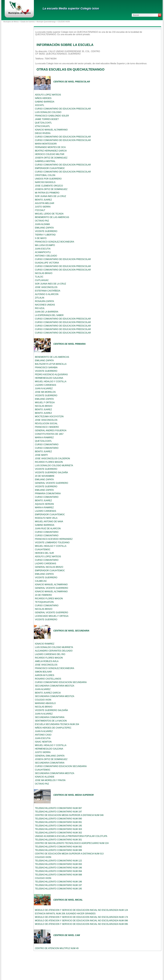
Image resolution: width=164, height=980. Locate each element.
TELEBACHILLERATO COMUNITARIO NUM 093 (58, 864)
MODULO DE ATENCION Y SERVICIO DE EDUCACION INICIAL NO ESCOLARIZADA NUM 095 (81, 924)
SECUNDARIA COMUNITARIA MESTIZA (55, 686)
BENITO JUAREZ (43, 200)
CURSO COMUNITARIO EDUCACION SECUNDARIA (61, 682)
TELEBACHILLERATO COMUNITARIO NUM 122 (58, 861)
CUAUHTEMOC (43, 550)
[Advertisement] (17, 74)
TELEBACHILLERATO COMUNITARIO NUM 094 (58, 871)
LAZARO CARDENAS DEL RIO (50, 654)
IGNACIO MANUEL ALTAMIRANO (51, 130)
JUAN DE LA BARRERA (47, 312)
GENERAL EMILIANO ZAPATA (50, 756)
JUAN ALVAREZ (43, 689)
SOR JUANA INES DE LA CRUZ (50, 196)
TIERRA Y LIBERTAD (45, 235)
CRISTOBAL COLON (45, 175)
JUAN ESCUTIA (43, 249)
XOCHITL (40, 105)
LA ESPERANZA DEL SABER (49, 315)
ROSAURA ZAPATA (44, 301)
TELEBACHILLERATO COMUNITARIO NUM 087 (58, 808)
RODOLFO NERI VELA (46, 518)
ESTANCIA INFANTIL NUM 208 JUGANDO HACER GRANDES (65, 914)
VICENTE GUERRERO (46, 231)
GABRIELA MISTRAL (45, 161)
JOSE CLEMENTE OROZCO (49, 186)
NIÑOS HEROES (43, 98)
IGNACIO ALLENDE (45, 777)
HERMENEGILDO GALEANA (49, 378)
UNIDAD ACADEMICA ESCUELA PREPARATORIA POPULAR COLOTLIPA (71, 836)
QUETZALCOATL (43, 123)
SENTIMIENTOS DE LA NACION (51, 721)
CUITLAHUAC (42, 280)
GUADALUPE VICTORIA (47, 263)
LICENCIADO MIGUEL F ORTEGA (52, 616)
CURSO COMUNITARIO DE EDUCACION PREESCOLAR (63, 109)
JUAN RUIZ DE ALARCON (48, 529)
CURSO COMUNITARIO (47, 444)
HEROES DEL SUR (44, 553)
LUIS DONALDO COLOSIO (48, 112)
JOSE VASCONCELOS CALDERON (52, 458)
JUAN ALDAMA (42, 224)
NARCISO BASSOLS (45, 182)
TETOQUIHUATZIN (44, 602)
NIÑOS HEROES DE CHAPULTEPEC (53, 728)
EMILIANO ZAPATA (44, 228)
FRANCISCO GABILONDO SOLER (52, 116)
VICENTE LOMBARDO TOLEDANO (52, 543)
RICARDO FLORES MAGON (49, 462)
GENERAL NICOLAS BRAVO (49, 567)
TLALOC (39, 277)
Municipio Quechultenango (46, 22)
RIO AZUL (40, 308)
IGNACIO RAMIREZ (45, 644)
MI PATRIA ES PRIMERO (47, 193)
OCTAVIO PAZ (42, 221)
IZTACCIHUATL (42, 126)
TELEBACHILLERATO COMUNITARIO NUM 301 (58, 840)
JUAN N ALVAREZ (44, 388)
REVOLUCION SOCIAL (46, 423)
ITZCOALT (40, 210)
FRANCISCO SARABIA (46, 367)
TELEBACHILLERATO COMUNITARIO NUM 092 (58, 847)
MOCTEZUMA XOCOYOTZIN (49, 416)
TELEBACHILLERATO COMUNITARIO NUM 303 (58, 829)
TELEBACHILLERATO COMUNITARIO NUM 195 (58, 826)
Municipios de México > (12, 22)
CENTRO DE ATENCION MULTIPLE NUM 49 (57, 948)
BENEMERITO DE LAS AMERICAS (52, 217)
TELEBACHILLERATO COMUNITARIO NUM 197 (58, 812)
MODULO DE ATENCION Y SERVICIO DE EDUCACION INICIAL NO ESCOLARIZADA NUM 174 (81, 917)
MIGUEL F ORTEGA (45, 402)
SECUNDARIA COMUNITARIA (50, 717)
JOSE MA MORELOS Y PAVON (50, 780)
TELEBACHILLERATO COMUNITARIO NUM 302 (58, 833)
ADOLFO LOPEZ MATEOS (48, 95)
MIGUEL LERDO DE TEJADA (49, 214)
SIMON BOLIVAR (43, 672)
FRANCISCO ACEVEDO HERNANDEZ (54, 539)
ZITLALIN (40, 298)
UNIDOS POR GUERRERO (48, 179)
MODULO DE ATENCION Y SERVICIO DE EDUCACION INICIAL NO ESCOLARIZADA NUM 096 (81, 921)
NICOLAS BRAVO (44, 273)
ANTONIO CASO (43, 735)
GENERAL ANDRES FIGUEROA (51, 430)
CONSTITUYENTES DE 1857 (49, 434)
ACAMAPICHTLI (43, 252)
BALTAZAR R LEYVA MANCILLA (51, 364)
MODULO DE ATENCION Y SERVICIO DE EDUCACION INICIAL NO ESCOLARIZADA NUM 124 (81, 910)
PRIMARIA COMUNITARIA (48, 494)
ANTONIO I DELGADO (46, 256)
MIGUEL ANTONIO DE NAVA (49, 522)
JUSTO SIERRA (43, 207)
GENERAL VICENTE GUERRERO (52, 483)
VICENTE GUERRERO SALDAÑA (51, 472)
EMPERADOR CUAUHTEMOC (50, 168)
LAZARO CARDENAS (46, 385)
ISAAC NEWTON (43, 742)
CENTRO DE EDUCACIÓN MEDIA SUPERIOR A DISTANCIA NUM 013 (69, 854)
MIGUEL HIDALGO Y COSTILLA (51, 381)
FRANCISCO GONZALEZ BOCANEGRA (55, 242)
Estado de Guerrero (28, 22)
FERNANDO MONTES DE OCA (50, 147)
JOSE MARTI (41, 455)
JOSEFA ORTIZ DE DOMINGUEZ (51, 158)
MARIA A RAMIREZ (44, 437)
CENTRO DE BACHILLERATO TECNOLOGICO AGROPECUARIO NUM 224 (72, 843)
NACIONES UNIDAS (45, 305)
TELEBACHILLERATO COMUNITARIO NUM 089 (58, 850)
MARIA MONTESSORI (46, 144)
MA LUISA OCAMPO (45, 245)
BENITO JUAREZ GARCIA (48, 693)
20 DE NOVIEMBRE (45, 476)
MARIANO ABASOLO (45, 703)
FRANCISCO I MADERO (47, 427)
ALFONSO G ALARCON (47, 294)
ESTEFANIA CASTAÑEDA (48, 291)
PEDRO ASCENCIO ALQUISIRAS (51, 374)
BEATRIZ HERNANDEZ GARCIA (51, 151)
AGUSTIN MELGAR (45, 203)
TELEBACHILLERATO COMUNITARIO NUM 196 (58, 868)
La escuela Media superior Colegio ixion (71, 8)
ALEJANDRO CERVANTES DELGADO (54, 651)
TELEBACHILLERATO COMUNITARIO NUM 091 (58, 822)
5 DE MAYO (41, 238)
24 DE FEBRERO (43, 595)
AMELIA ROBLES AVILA (47, 661)
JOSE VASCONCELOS (46, 287)
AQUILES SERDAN (44, 504)
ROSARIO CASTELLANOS (48, 679)
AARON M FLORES (45, 675)
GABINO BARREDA (45, 102)
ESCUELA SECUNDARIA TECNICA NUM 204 (57, 724)
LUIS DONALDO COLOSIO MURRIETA (54, 465)
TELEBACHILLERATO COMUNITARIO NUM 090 (58, 819)
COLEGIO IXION (43, 700)
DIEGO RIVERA (43, 133)
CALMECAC (41, 581)
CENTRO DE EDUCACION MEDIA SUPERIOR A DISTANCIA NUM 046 (69, 815)
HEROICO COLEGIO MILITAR (50, 154)
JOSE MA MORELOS (45, 392)
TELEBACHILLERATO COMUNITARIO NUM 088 (58, 875)
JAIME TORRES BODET (47, 119)
